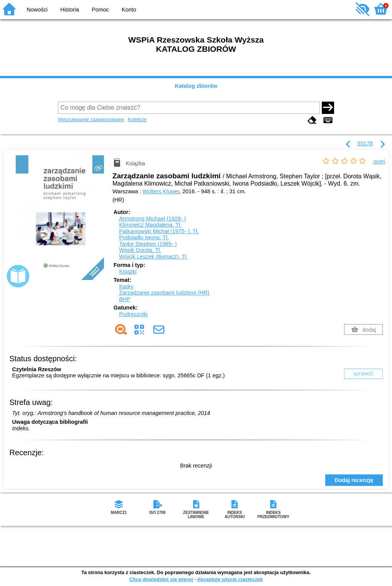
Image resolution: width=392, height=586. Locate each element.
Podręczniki (133, 314)
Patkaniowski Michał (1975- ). (159, 231)
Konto (129, 10)
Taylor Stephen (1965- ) (148, 244)
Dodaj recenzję (354, 480)
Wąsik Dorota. (140, 250)
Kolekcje (137, 119)
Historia (70, 10)
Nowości (37, 10)
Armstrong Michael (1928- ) (152, 219)
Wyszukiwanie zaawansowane (91, 119)
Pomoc (100, 10)
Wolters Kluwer (161, 191)
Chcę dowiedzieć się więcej (161, 579)
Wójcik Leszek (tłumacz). (153, 257)
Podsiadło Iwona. (144, 237)
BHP (125, 299)
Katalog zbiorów (196, 86)
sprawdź (363, 374)
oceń (380, 161)
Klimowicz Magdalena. (150, 225)
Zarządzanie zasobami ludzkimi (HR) (164, 293)
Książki (128, 272)
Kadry (126, 286)
